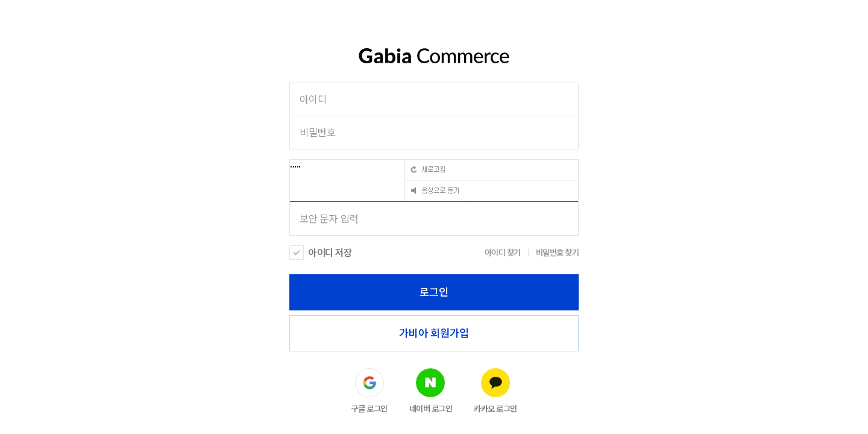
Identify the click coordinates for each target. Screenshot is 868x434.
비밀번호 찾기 (558, 253)
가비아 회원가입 (434, 333)
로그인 (434, 292)
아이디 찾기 (503, 253)
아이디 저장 (330, 253)
